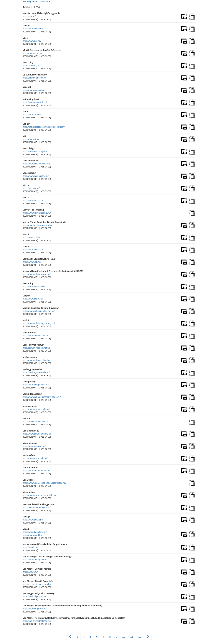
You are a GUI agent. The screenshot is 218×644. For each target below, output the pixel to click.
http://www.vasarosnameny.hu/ (37, 434)
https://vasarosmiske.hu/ (34, 446)
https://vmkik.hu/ (30, 547)
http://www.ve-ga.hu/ (32, 53)
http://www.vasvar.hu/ (33, 250)
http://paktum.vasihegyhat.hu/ (37, 348)
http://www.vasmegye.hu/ (35, 560)
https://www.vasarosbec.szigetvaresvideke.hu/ (44, 483)
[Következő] (148, 637)
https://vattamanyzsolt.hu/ (35, 102)
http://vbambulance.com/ (34, 78)
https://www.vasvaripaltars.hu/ (37, 213)
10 (124, 637)
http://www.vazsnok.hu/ (34, 90)
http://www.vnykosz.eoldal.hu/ (37, 274)
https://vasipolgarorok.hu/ (35, 596)
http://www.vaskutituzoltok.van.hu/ (39, 311)
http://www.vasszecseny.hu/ (36, 176)
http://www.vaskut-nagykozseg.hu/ (39, 323)
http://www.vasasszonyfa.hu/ (36, 409)
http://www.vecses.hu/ (33, 29)
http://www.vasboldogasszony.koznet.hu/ (42, 397)
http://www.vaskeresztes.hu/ (36, 336)
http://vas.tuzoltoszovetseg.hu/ (37, 584)
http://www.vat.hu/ (31, 139)
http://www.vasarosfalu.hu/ (35, 458)
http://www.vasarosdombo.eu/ (37, 471)
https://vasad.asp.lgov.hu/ (35, 532)
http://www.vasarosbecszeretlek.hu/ (39, 495)
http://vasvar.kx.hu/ (32, 237)
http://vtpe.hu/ (29, 16)
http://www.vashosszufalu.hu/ (36, 360)
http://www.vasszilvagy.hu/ (35, 151)
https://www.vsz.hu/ (32, 262)
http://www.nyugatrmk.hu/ (35, 609)
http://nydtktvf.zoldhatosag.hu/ (37, 621)
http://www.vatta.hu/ (32, 115)
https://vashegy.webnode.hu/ (36, 372)
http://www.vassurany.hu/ (34, 286)
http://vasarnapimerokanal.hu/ (37, 507)
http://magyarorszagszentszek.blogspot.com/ (44, 127)
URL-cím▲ (45, 2)
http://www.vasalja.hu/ (33, 520)
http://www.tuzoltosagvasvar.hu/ (38, 225)
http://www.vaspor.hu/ (33, 299)
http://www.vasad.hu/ (32, 535)
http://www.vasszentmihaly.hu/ (37, 164)
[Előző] (70, 637)
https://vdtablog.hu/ (32, 65)
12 (140, 637)
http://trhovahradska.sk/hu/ (35, 422)
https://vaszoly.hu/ (31, 188)
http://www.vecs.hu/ (32, 41)
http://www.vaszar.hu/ (33, 201)
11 (132, 637)
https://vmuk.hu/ (30, 572)
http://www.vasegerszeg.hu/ (36, 385)
